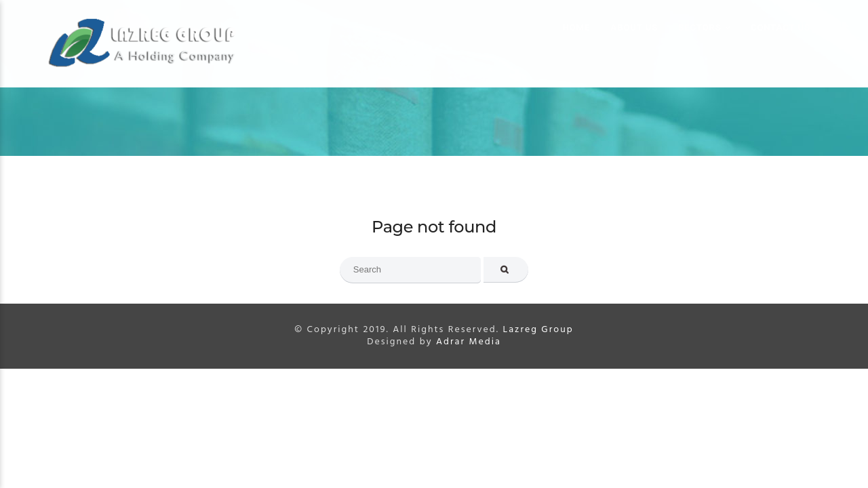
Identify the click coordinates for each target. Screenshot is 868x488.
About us (635, 27)
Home (577, 27)
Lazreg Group (538, 330)
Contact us (781, 27)
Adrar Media (469, 342)
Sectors (700, 27)
